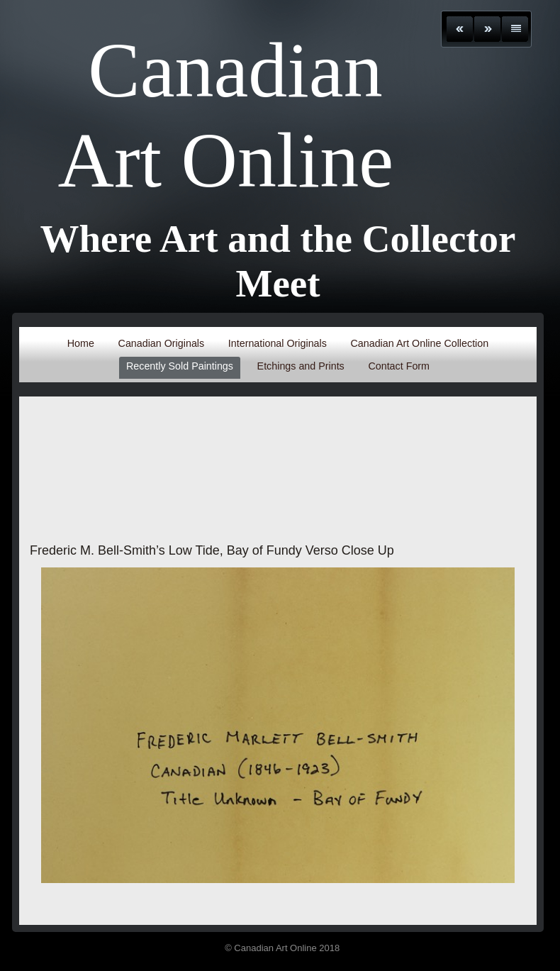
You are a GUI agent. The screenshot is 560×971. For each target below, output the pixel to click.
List (515, 29)
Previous (460, 29)
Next (487, 29)
